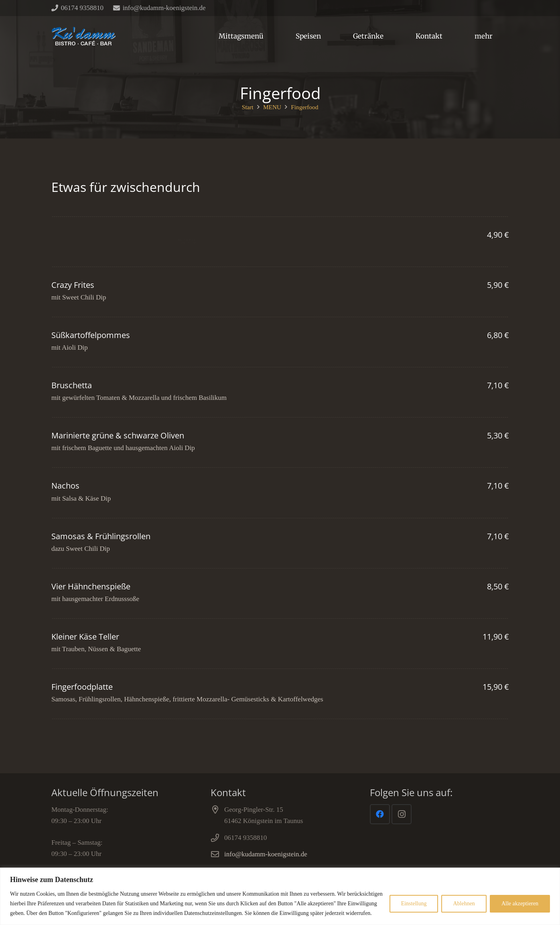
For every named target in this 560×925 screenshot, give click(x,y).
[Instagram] (402, 814)
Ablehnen (464, 904)
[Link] (83, 36)
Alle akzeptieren (520, 904)
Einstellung (414, 904)
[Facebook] (380, 814)
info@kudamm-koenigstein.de (266, 854)
